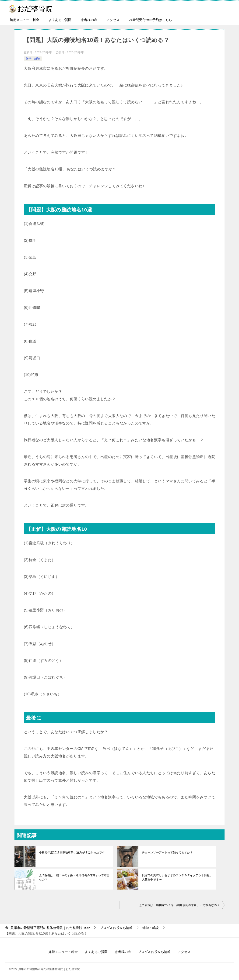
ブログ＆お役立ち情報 (154, 952)
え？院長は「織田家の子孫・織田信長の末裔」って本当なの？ (74, 877)
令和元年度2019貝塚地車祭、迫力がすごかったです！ (73, 852)
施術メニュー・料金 (25, 20)
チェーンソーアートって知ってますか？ (167, 852)
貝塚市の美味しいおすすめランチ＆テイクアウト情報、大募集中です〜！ (177, 877)
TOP (50, 928)
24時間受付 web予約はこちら (150, 20)
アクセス (113, 20)
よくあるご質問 (60, 20)
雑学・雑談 (33, 59)
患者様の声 (89, 20)
